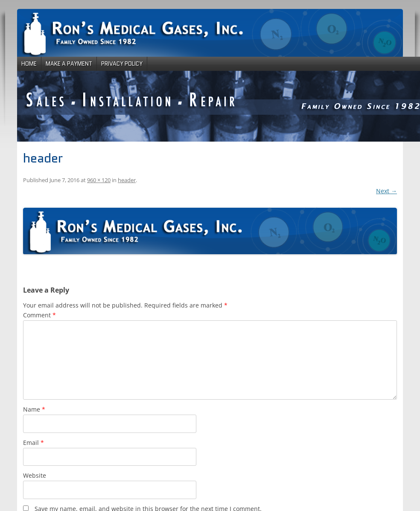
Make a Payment (69, 64)
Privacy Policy (122, 64)
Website (35, 475)
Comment (39, 315)
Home (29, 64)
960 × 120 (99, 180)
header (127, 180)
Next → (386, 191)
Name (34, 409)
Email (34, 443)
